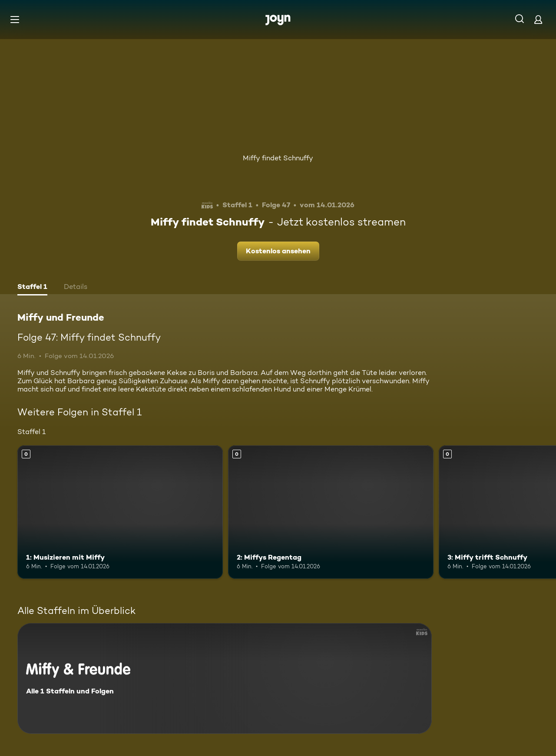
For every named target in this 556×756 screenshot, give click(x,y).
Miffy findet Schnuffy (278, 158)
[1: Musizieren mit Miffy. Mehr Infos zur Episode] (120, 512)
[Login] (538, 19)
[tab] (32, 288)
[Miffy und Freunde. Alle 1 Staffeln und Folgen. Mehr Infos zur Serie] (225, 678)
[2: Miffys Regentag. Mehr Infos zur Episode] (331, 512)
